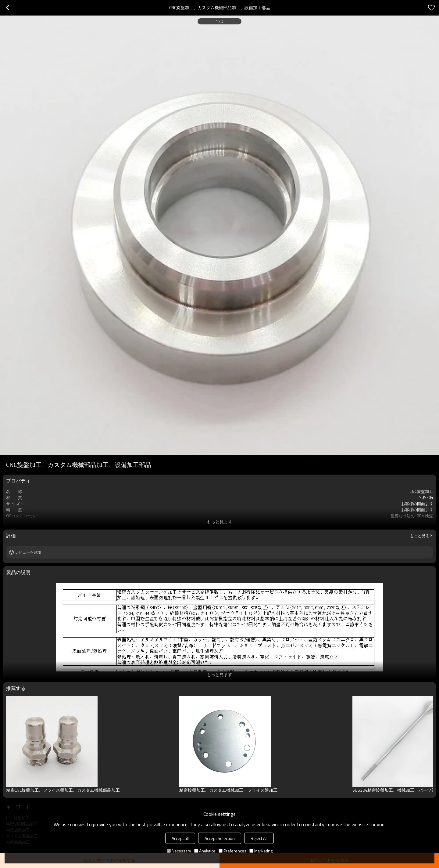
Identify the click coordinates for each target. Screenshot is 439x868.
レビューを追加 (28, 552)
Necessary (179, 851)
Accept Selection (220, 838)
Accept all (180, 838)
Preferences (232, 851)
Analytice (205, 851)
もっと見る (420, 536)
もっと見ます (220, 522)
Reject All (259, 838)
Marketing (261, 851)
